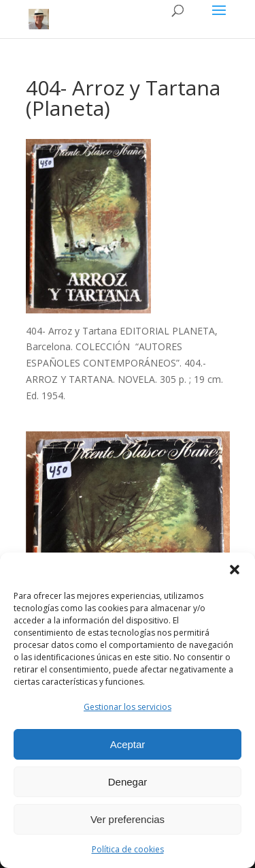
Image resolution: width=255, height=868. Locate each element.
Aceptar (128, 744)
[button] (235, 570)
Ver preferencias (128, 819)
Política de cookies (128, 849)
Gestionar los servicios (128, 707)
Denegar (128, 782)
